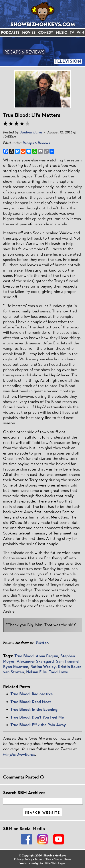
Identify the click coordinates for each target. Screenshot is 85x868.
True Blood (24, 656)
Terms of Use (43, 859)
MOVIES (29, 33)
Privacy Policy (23, 859)
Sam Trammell (68, 661)
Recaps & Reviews (36, 143)
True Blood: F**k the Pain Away (38, 725)
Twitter (42, 643)
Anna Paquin (47, 656)
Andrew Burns (31, 132)
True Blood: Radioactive (32, 694)
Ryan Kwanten (16, 667)
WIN (80, 33)
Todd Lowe (58, 672)
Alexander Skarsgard (35, 661)
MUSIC (61, 33)
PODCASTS (10, 33)
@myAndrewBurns (19, 754)
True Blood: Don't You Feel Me (37, 717)
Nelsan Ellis (36, 672)
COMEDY (46, 33)
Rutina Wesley (43, 667)
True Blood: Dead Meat (31, 702)
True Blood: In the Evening (34, 709)
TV (72, 33)
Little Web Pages (55, 863)
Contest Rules (62, 859)
